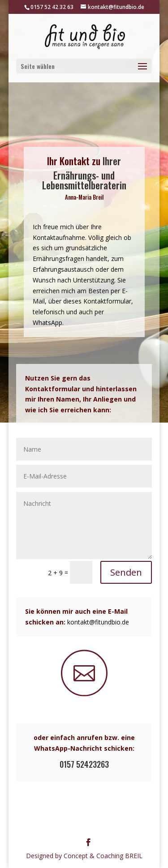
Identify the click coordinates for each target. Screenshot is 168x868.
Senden (126, 572)
